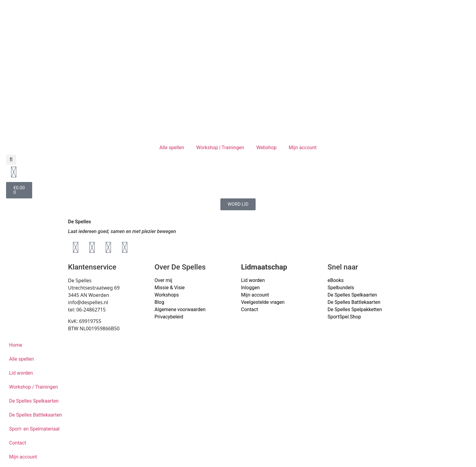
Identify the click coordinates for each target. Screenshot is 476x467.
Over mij (163, 280)
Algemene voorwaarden (180, 309)
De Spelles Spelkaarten (34, 401)
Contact (250, 309)
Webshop (266, 148)
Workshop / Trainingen (34, 387)
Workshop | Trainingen (220, 148)
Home (16, 345)
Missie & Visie (170, 288)
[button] (11, 160)
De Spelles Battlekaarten (36, 415)
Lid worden (253, 280)
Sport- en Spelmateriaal (34, 429)
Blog (159, 302)
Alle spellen (172, 148)
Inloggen (250, 288)
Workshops (167, 295)
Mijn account (303, 148)
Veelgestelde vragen (263, 302)
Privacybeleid (169, 317)
